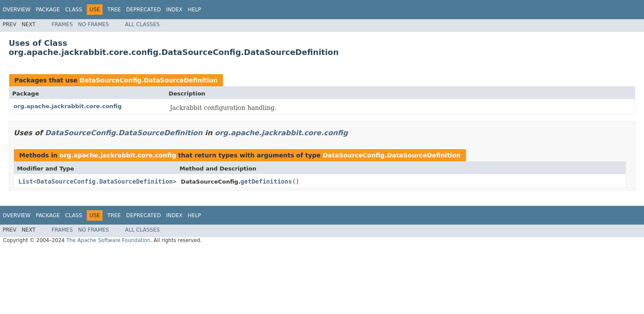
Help (194, 10)
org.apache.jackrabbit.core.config (68, 106)
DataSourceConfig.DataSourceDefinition (148, 80)
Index (175, 10)
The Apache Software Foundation (108, 240)
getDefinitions (266, 181)
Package (48, 10)
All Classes (142, 24)
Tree (114, 10)
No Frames (94, 24)
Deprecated (144, 10)
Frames (62, 24)
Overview (17, 10)
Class (74, 10)
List (26, 181)
